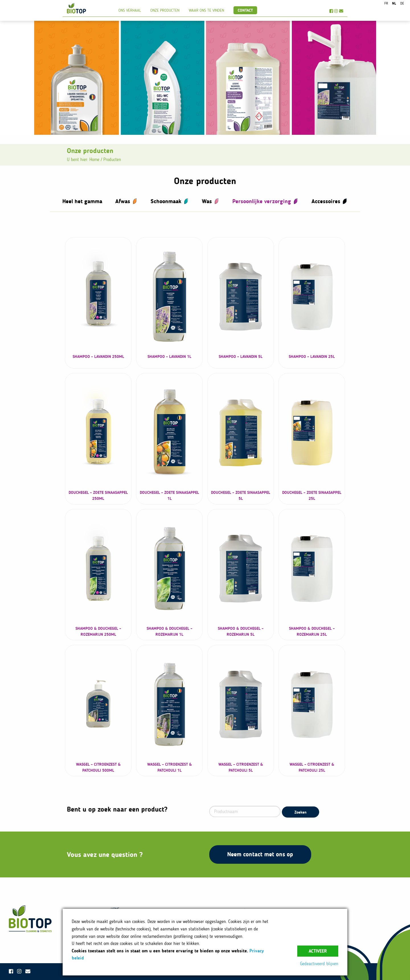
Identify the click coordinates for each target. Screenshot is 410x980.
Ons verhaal (130, 10)
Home (94, 159)
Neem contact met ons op (260, 854)
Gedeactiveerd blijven (319, 964)
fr (386, 3)
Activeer (318, 951)
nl (394, 3)
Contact (245, 10)
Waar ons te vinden (206, 10)
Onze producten (165, 10)
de (402, 3)
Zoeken (301, 812)
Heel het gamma (82, 201)
